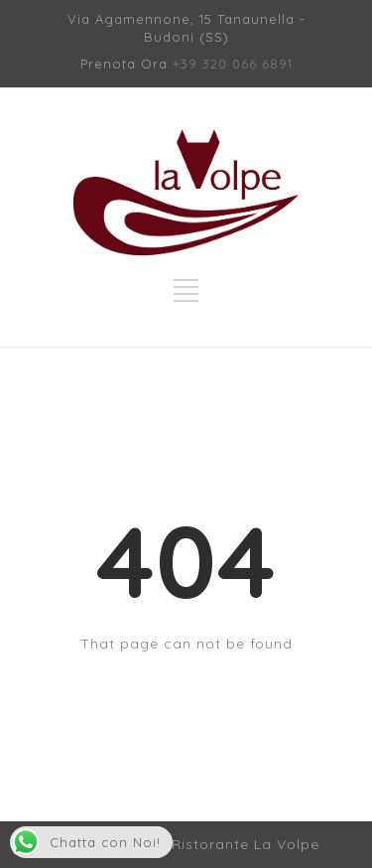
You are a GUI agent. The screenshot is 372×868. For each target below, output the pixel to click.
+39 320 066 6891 (233, 64)
